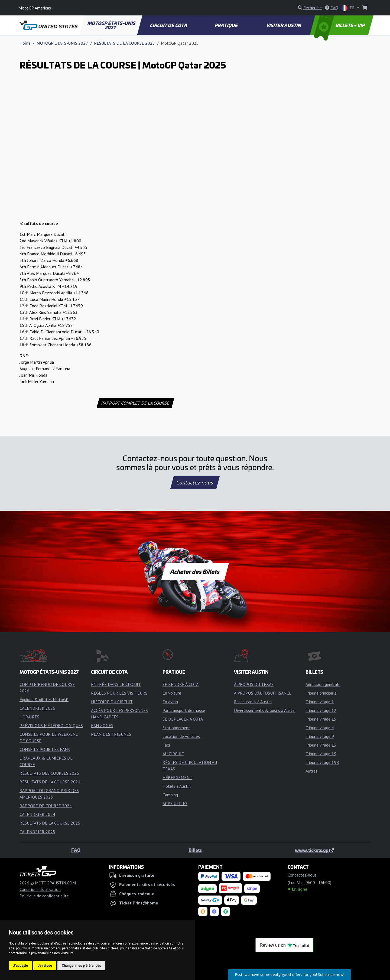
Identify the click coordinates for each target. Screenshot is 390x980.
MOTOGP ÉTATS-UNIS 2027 (112, 25)
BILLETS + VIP (340, 25)
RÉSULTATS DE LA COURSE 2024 (50, 782)
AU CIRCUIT (173, 754)
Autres (311, 771)
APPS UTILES (175, 803)
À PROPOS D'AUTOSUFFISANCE (263, 693)
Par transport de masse (184, 710)
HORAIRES (29, 717)
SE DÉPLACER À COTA (183, 719)
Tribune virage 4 (320, 728)
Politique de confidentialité (44, 896)
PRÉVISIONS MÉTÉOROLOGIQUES (51, 725)
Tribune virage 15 (321, 719)
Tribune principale (321, 693)
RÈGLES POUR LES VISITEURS (119, 693)
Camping (170, 795)
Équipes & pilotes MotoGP (44, 699)
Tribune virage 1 (320, 702)
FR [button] (349, 8)
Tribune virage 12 (321, 710)
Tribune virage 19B (322, 762)
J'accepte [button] (20, 966)
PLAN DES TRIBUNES (111, 734)
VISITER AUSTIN (284, 25)
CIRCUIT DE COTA (169, 25)
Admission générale (323, 684)
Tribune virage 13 (321, 745)
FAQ (76, 850)
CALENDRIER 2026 (37, 708)
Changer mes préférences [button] (81, 966)
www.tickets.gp (314, 850)
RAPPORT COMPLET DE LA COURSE (135, 403)
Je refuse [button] (45, 966)
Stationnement (176, 728)
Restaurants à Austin (253, 702)
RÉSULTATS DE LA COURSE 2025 (124, 43)
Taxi (166, 745)
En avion (170, 702)
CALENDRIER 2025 (37, 832)
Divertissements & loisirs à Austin (265, 710)
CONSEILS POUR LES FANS (45, 749)
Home (25, 43)
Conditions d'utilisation (40, 889)
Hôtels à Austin (177, 786)
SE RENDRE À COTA (181, 684)
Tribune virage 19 (321, 754)
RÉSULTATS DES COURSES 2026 (49, 773)
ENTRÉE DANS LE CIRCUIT (116, 684)
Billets (195, 850)
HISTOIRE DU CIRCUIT (112, 702)
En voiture (172, 693)
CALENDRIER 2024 (37, 814)
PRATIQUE (226, 25)
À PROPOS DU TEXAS (254, 684)
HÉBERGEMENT (177, 777)
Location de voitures (181, 736)
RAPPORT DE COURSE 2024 (46, 806)
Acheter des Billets (195, 571)
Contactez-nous (195, 483)
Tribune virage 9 (320, 736)
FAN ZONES (102, 725)
